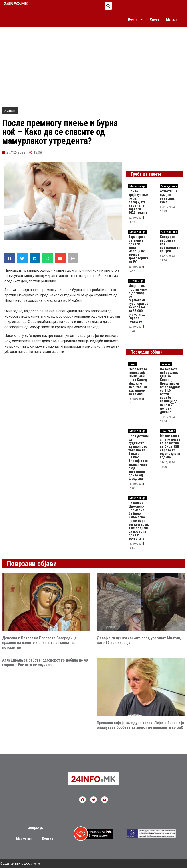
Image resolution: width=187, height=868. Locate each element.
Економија (136, 281)
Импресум (36, 828)
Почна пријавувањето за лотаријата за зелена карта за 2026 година (138, 202)
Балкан (166, 364)
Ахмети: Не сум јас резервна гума (169, 197)
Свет (133, 364)
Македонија (137, 186)
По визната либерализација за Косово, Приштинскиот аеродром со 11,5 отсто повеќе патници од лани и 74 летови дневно (170, 390)
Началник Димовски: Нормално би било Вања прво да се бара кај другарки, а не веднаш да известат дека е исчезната (139, 521)
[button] (108, 6)
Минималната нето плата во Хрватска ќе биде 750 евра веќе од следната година (170, 447)
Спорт (155, 19)
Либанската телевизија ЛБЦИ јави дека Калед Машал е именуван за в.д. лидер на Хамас (138, 382)
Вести (136, 20)
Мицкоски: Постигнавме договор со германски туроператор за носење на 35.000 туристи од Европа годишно (138, 304)
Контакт (48, 838)
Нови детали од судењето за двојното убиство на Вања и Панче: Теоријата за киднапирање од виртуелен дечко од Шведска (138, 457)
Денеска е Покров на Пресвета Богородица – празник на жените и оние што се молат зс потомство (41, 643)
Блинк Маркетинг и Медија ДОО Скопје (154, 862)
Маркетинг (25, 838)
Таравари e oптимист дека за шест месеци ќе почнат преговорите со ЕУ (138, 249)
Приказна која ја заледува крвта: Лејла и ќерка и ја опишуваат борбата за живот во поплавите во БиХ (140, 725)
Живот (10, 110)
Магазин (173, 19)
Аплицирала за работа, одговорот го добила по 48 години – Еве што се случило (45, 663)
